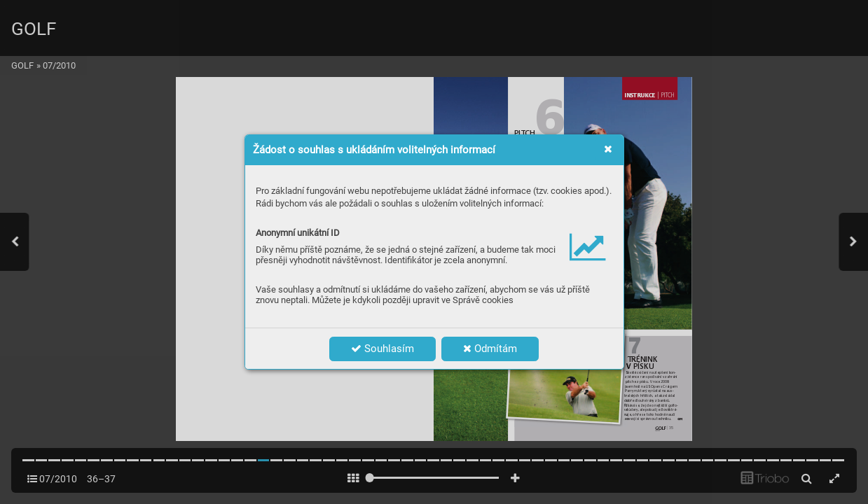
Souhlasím (383, 349)
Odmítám (490, 349)
